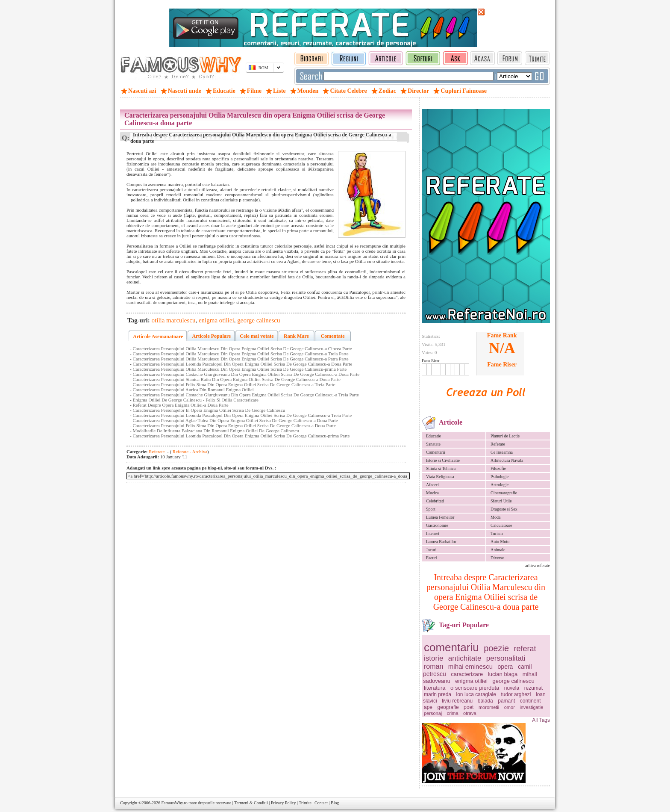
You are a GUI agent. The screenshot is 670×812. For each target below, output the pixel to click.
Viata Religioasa (440, 477)
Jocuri (431, 550)
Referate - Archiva (189, 452)
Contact (321, 803)
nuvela (512, 688)
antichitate (465, 658)
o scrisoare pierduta (475, 688)
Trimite (305, 803)
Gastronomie (437, 525)
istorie (433, 658)
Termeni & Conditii (251, 803)
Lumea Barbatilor (441, 542)
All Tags (541, 720)
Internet (433, 533)
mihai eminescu (470, 666)
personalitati (506, 658)
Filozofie (498, 468)
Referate (498, 444)
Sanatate (433, 444)
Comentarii (436, 452)
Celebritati (435, 501)
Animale (498, 550)
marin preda (438, 694)
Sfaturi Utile (501, 501)
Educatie (433, 436)
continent (530, 701)
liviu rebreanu (457, 701)
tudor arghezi (516, 694)
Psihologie (500, 477)
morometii (489, 707)
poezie (496, 648)
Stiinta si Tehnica (441, 468)
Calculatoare (501, 525)
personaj (433, 713)
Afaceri (432, 485)
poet (469, 707)
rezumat (533, 688)
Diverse (497, 558)
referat (525, 649)
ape (428, 707)
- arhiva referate (536, 565)
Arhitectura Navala (507, 460)
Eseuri (432, 558)
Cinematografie (504, 493)
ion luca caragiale (476, 694)
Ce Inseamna (502, 452)
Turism (497, 533)
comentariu (451, 647)
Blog (335, 803)
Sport (431, 509)
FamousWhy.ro (174, 803)
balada (485, 701)
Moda (495, 517)
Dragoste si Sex (504, 509)
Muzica (432, 493)
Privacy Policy (284, 803)
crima (453, 713)
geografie (448, 707)
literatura (435, 688)
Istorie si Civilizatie (443, 460)
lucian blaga (503, 674)
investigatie (531, 707)
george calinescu (514, 681)
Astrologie (500, 485)
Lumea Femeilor (440, 517)
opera (505, 667)
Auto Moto (500, 542)
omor (510, 707)
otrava (470, 713)
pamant (506, 701)
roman (433, 666)
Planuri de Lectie (505, 436)
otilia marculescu (174, 320)
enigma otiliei (471, 681)
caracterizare (467, 674)
